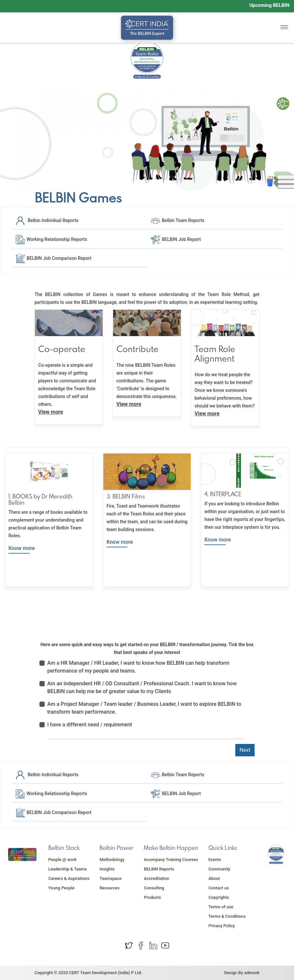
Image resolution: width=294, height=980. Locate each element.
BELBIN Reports (159, 869)
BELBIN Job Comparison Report (53, 258)
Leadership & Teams (67, 869)
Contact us (219, 888)
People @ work (62, 860)
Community (219, 869)
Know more (22, 548)
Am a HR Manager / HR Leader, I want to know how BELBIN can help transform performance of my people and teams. (138, 667)
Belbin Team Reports (177, 220)
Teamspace (110, 878)
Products (152, 897)
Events (215, 860)
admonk (252, 973)
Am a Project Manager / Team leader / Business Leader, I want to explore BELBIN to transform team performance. (144, 708)
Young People (61, 888)
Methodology (112, 860)
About (214, 878)
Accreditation (156, 878)
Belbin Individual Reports (47, 220)
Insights (107, 869)
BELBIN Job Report (176, 239)
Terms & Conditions (227, 916)
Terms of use (221, 907)
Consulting (154, 888)
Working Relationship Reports (51, 239)
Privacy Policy (221, 926)
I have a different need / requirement (90, 725)
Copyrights (219, 897)
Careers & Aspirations (69, 878)
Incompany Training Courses (171, 860)
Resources (109, 888)
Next (245, 750)
